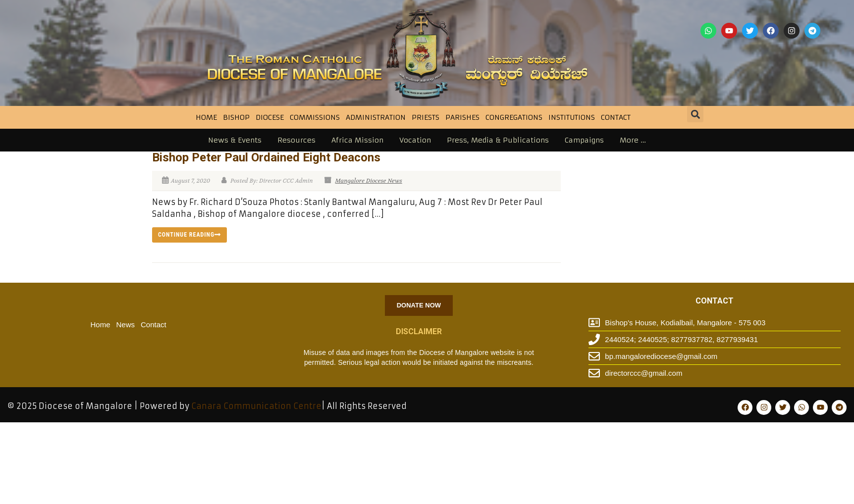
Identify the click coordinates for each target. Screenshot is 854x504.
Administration (376, 117)
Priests (426, 117)
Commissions (315, 117)
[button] (695, 114)
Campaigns (584, 140)
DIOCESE (270, 117)
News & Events (235, 140)
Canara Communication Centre (256, 406)
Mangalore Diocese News (369, 181)
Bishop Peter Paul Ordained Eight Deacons (266, 157)
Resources (296, 140)
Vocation (415, 140)
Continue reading (189, 235)
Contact (616, 117)
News (126, 325)
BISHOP (236, 117)
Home (206, 117)
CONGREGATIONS (514, 117)
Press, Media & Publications (498, 140)
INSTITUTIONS (572, 117)
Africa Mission (357, 140)
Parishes (462, 117)
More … (633, 140)
